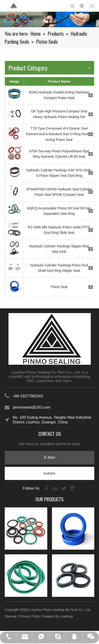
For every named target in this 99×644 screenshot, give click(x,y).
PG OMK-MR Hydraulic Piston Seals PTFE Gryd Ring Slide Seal (59, 230)
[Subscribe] (50, 473)
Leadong (66, 616)
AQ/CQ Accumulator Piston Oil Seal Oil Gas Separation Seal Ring (59, 211)
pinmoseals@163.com (32, 407)
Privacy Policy (30, 616)
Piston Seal (59, 287)
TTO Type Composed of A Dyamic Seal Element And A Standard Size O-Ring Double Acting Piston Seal (59, 134)
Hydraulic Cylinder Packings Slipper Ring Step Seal (59, 249)
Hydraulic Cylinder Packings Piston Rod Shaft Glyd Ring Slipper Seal (59, 268)
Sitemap (11, 616)
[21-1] (49, 19)
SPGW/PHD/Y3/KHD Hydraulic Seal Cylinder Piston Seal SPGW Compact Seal (59, 192)
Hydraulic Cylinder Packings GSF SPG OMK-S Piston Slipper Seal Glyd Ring (59, 173)
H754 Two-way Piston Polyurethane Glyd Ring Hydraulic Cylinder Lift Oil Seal (59, 154)
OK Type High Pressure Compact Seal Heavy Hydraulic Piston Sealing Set (59, 114)
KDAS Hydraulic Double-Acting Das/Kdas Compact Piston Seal (59, 95)
